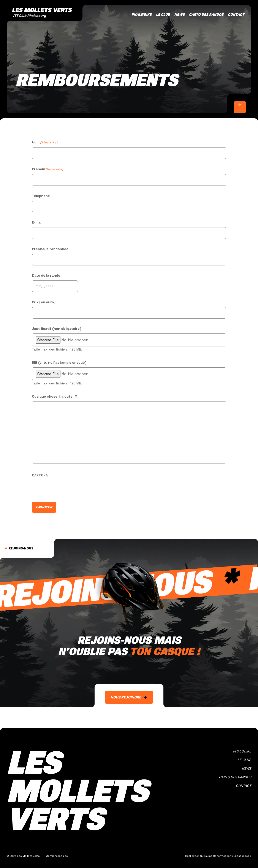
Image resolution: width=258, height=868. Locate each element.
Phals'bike (142, 15)
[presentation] (65, 489)
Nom (45, 143)
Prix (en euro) (44, 302)
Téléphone (41, 196)
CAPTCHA (40, 475)
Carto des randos (206, 15)
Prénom (47, 169)
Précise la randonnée (50, 249)
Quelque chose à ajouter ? (55, 396)
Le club (163, 15)
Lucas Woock (242, 856)
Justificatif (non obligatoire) (57, 329)
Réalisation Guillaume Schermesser (208, 856)
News (179, 15)
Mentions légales (57, 856)
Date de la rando (46, 275)
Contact (236, 15)
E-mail (37, 222)
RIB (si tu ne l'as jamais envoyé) (59, 363)
